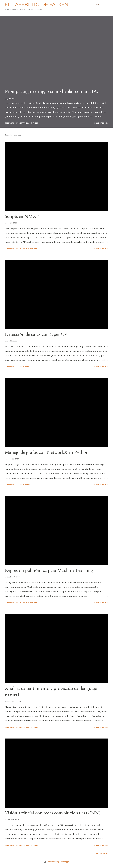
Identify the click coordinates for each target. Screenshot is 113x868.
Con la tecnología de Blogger (56, 862)
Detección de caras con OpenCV (36, 334)
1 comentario (23, 366)
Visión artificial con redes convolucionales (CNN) (53, 813)
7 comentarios (23, 484)
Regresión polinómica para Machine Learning (49, 570)
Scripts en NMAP (22, 216)
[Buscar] (97, 5)
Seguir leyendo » (101, 123)
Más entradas (102, 853)
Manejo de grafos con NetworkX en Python (47, 452)
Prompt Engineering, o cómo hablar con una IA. (52, 91)
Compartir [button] (10, 123)
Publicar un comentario (27, 123)
